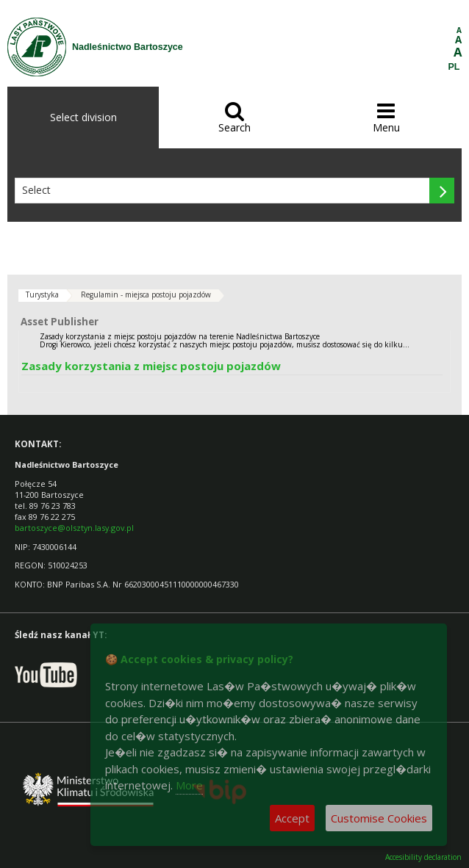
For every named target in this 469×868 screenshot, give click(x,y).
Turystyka (42, 294)
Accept (292, 818)
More (189, 785)
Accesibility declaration (423, 857)
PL (454, 67)
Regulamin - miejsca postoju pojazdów (146, 294)
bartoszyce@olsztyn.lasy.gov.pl (74, 528)
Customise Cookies (379, 818)
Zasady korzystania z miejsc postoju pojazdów (151, 366)
